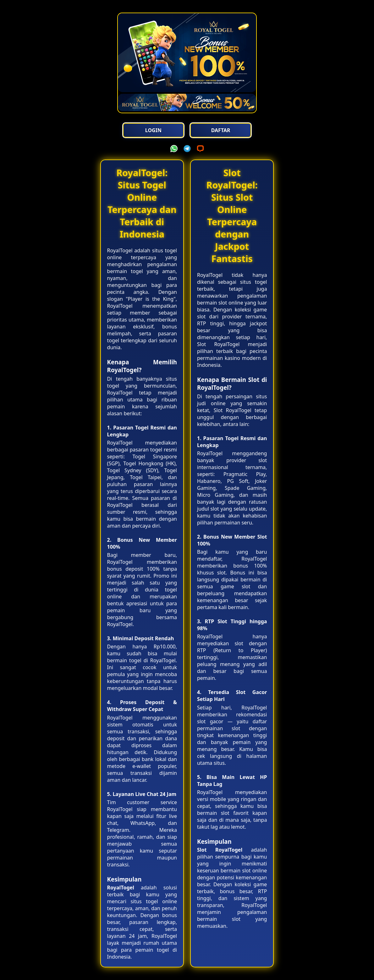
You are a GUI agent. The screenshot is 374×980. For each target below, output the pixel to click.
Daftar (221, 130)
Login (153, 130)
